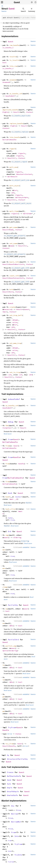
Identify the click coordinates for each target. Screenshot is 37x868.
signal (12, 149)
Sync (9, 784)
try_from (9, 744)
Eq (8, 755)
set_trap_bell (16, 315)
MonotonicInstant (24, 174)
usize (15, 322)
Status (29, 112)
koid (11, 289)
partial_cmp (11, 646)
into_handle (15, 137)
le (4, 680)
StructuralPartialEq (17, 759)
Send (9, 780)
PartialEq (13, 605)
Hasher (18, 497)
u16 (10, 375)
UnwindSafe (12, 795)
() (15, 158)
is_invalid (14, 60)
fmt (7, 425)
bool (5, 63)
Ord (10, 531)
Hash (10, 493)
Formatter (7, 428)
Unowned (6, 82)
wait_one (13, 167)
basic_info (14, 262)
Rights (6, 112)
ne (4, 623)
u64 (13, 193)
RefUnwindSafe (14, 776)
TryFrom (12, 727)
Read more (8, 434)
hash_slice (10, 509)
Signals (22, 153)
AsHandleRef (14, 399)
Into (17, 836)
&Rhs (11, 626)
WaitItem (27, 214)
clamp (5, 587)
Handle (17, 457)
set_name (13, 243)
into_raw (13, 66)
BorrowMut (16, 822)
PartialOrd (13, 640)
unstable (26, 547)
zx (2, 6)
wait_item (14, 211)
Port (15, 190)
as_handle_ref (16, 94)
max (4, 550)
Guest (17, 2)
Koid (11, 292)
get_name (13, 227)
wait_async (14, 186)
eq (7, 609)
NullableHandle (9, 140)
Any (13, 806)
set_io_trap (15, 372)
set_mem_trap (15, 343)
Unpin (10, 788)
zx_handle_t (8, 48)
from (7, 446)
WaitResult (12, 177)
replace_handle (16, 123)
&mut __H (13, 499)
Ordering (17, 537)
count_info (14, 276)
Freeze (10, 772)
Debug (11, 422)
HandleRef (10, 96)
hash (7, 497)
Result (16, 112)
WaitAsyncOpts (22, 197)
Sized (12, 520)
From (10, 439)
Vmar (5, 312)
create (12, 307)
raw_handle (14, 45)
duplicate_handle (10, 110)
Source (4, 11)
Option (6, 651)
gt (4, 697)
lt (4, 665)
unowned (13, 80)
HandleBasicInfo (17, 264)
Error (10, 734)
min (4, 568)
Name (11, 230)
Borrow (14, 814)
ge (4, 711)
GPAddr (15, 320)
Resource (7, 309)
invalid (13, 57)
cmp (7, 535)
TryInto (18, 855)
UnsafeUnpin (13, 791)
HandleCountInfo (17, 278)
